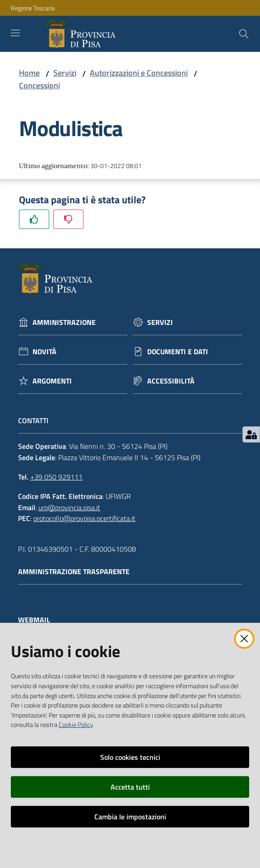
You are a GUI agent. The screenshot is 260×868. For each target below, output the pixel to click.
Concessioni (39, 85)
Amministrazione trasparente (78, 572)
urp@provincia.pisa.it (69, 507)
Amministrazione (64, 322)
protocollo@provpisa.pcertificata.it (84, 518)
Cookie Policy (76, 725)
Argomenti (52, 381)
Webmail (39, 620)
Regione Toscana (33, 8)
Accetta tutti (130, 787)
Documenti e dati (178, 352)
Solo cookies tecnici (130, 757)
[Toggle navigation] (15, 33)
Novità (44, 352)
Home (29, 73)
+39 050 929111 (56, 477)
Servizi (65, 73)
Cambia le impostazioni (130, 817)
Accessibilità (171, 381)
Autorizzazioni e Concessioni (139, 73)
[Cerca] (244, 34)
